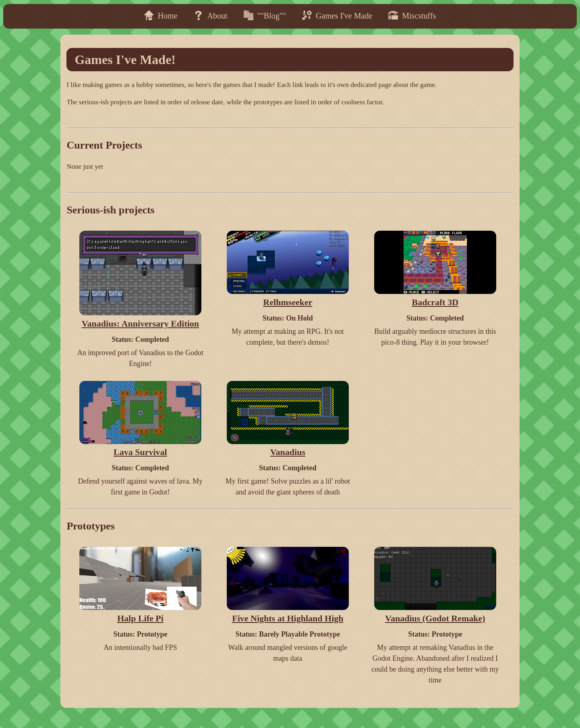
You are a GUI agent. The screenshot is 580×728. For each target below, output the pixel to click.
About (211, 15)
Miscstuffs (412, 15)
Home (161, 15)
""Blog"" (265, 15)
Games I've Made (337, 15)
